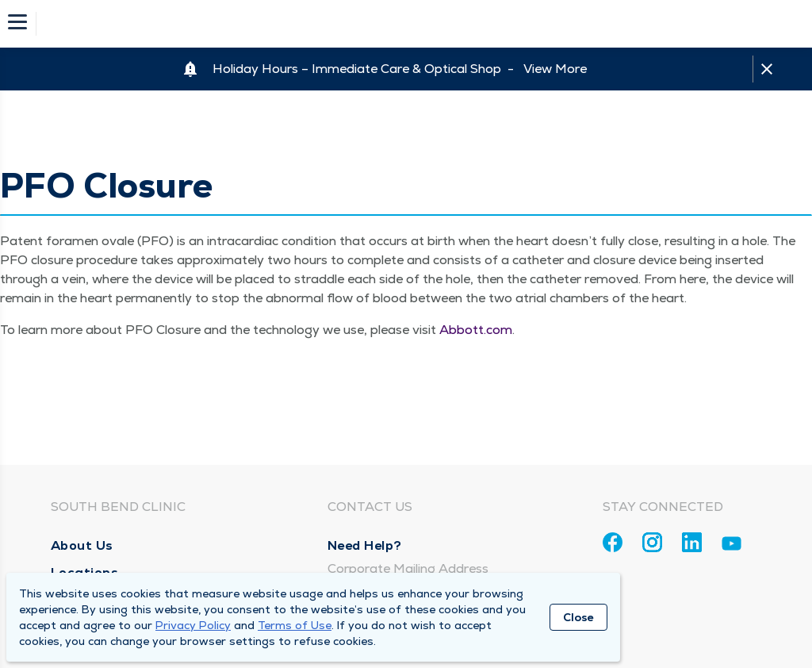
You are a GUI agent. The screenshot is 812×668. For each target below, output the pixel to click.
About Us (82, 545)
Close (578, 617)
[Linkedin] (692, 542)
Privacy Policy (193, 625)
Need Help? (365, 545)
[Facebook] (613, 542)
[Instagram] (652, 542)
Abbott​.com (476, 330)
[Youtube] (732, 546)
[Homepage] (416, 24)
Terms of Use (295, 625)
